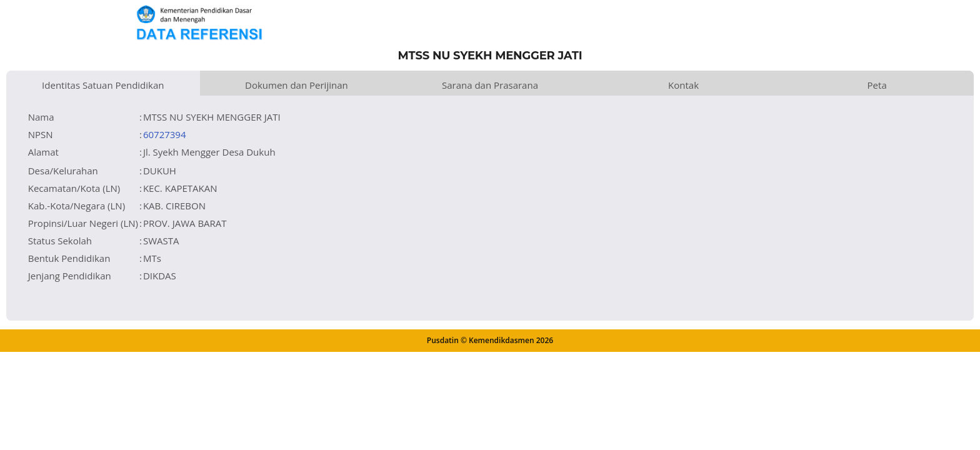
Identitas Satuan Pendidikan (103, 85)
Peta (877, 85)
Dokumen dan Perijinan (297, 85)
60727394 (165, 134)
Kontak (683, 85)
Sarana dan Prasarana (490, 85)
